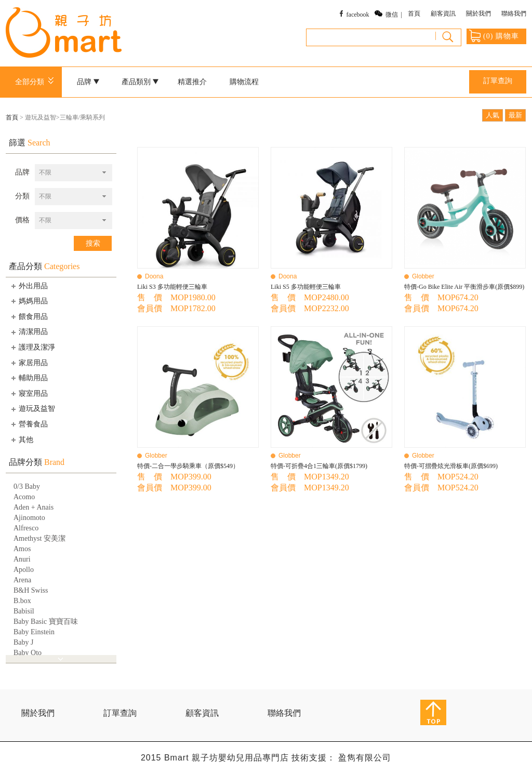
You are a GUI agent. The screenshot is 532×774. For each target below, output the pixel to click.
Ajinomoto (29, 518)
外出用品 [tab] (29, 286)
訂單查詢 (498, 81)
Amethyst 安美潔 (39, 538)
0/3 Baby (27, 486)
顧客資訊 (443, 14)
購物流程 (244, 82)
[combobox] (74, 173)
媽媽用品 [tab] (29, 301)
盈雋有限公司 (365, 758)
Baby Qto (28, 653)
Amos (22, 549)
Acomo (24, 497)
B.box (22, 601)
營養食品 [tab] (29, 424)
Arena (22, 580)
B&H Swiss (31, 590)
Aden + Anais (34, 507)
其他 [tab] (21, 439)
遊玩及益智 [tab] (32, 409)
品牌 (88, 82)
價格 (22, 220)
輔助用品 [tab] (29, 378)
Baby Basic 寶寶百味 (46, 622)
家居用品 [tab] (29, 363)
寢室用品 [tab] (29, 393)
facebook (358, 15)
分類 (22, 196)
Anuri (22, 559)
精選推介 (192, 82)
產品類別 (140, 82)
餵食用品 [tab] (29, 316)
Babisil (24, 611)
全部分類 (36, 82)
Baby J (24, 642)
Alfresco (26, 528)
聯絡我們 (514, 14)
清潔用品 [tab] (29, 332)
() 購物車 (494, 36)
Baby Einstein (34, 632)
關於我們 (478, 14)
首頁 (414, 14)
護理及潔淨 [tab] (32, 347)
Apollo (24, 570)
